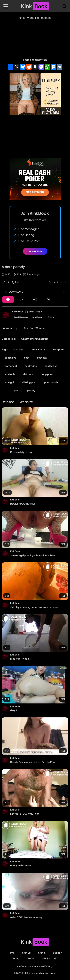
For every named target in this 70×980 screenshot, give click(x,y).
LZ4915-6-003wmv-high (25, 814)
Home (11, 953)
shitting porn (29, 382)
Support (58, 953)
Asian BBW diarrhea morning (26, 917)
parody (31, 390)
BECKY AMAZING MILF (23, 504)
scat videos (39, 349)
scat (27, 358)
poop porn (47, 374)
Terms (16, 958)
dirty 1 (13, 710)
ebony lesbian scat (21, 865)
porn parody (51, 382)
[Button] (8, 299)
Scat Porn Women (34, 328)
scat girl (9, 382)
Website (26, 402)
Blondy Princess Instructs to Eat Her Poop (33, 762)
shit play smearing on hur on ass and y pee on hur (36, 607)
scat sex (42, 358)
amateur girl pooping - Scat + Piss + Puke (33, 555)
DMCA (30, 958)
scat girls (10, 374)
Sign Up (26, 953)
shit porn (28, 374)
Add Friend (38, 317)
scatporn (58, 349)
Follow (51, 317)
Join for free (35, 251)
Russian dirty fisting (21, 452)
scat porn (19, 349)
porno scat (11, 366)
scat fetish (51, 366)
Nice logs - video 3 (21, 659)
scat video (31, 366)
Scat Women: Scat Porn (35, 339)
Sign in (42, 953)
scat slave (11, 358)
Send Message (21, 317)
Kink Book (18, 311)
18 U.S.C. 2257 (50, 958)
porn (17, 390)
